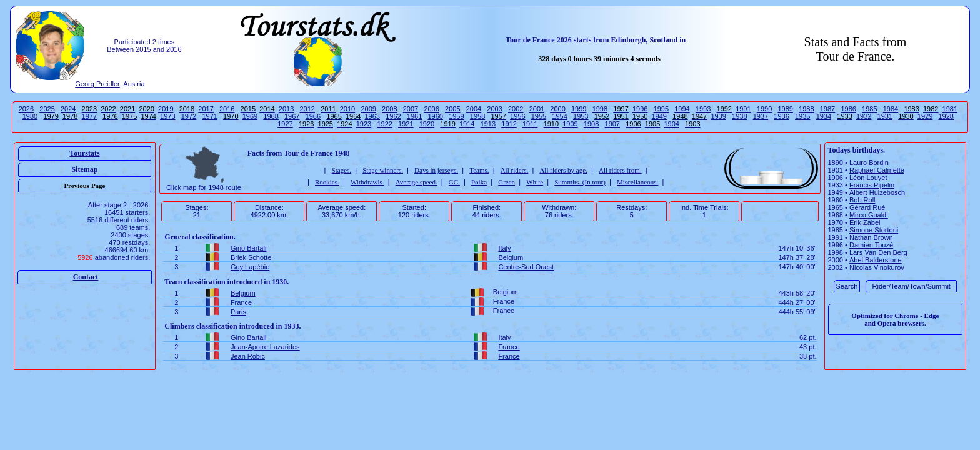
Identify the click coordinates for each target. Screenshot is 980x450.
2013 (286, 109)
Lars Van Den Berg (878, 252)
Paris (238, 312)
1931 (885, 116)
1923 (364, 124)
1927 (285, 124)
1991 (743, 109)
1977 (89, 116)
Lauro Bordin (869, 162)
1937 (761, 116)
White (535, 182)
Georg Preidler (97, 84)
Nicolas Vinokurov (877, 267)
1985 (869, 109)
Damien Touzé (871, 245)
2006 (431, 109)
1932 (864, 116)
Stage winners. (383, 170)
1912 (509, 124)
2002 (516, 109)
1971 (209, 116)
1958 (477, 116)
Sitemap (84, 169)
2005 (452, 109)
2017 (206, 109)
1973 (167, 116)
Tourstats (84, 153)
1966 (313, 116)
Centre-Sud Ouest (526, 267)
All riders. (515, 170)
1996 (640, 109)
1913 (488, 124)
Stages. (342, 170)
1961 (414, 116)
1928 (946, 116)
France (241, 302)
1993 (703, 109)
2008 (389, 109)
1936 (781, 116)
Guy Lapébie (250, 267)
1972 (189, 116)
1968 (271, 116)
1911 (530, 124)
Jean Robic (248, 356)
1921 (406, 124)
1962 (393, 116)
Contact (86, 277)
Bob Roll (862, 200)
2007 (411, 109)
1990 (764, 109)
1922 (384, 124)
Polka (479, 182)
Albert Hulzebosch (877, 192)
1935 (802, 116)
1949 (659, 116)
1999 (579, 109)
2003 (494, 109)
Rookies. (327, 182)
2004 (474, 109)
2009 (368, 109)
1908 (591, 124)
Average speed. (417, 182)
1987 (827, 109)
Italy (504, 248)
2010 (347, 109)
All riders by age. (563, 170)
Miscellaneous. (637, 182)
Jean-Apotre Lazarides (265, 347)
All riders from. (620, 170)
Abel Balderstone (876, 260)
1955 (539, 116)
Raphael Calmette (877, 170)
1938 (739, 116)
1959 (456, 116)
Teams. (479, 170)
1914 (467, 124)
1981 (950, 109)
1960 (435, 116)
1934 (824, 116)
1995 (661, 109)
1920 (427, 124)
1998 (600, 109)
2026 (26, 109)
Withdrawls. (367, 182)
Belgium (511, 257)
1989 (785, 109)
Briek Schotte (251, 257)
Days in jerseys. (436, 170)
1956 (517, 116)
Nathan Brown (871, 237)
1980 (30, 116)
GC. (454, 182)
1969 (250, 116)
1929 (925, 116)
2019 (166, 109)
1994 (682, 109)
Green (507, 182)
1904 (671, 124)
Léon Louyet (868, 177)
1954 (559, 116)
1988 (806, 109)
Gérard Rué (867, 207)
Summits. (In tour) (580, 182)
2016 (227, 109)
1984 (891, 109)
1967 (292, 116)
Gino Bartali (248, 248)
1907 (612, 124)
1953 (581, 116)
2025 (47, 109)
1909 (570, 124)
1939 (718, 116)
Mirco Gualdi (869, 215)
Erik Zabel (865, 222)
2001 (537, 109)
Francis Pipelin (872, 185)
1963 (372, 116)
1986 (848, 109)
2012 (307, 109)
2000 (557, 109)
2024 (68, 109)
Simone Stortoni (874, 230)
